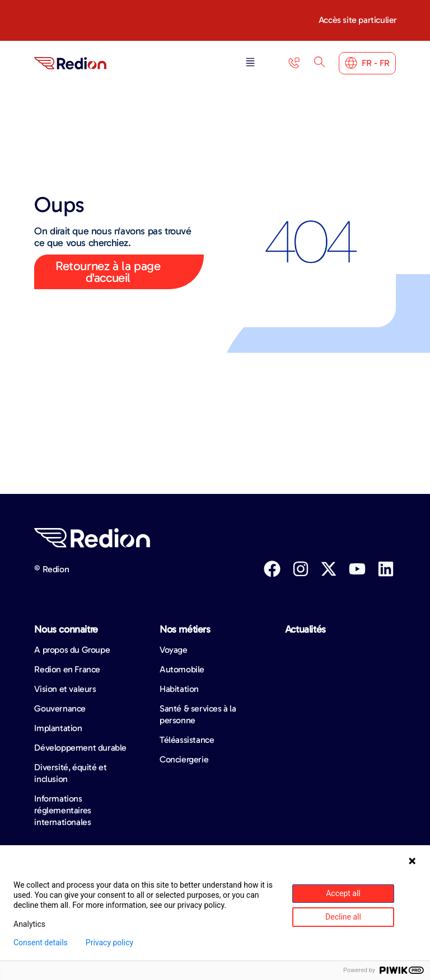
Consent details (41, 943)
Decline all (343, 917)
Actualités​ (305, 629)
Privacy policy (109, 943)
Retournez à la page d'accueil (108, 272)
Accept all (343, 893)
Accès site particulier (358, 20)
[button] (250, 63)
